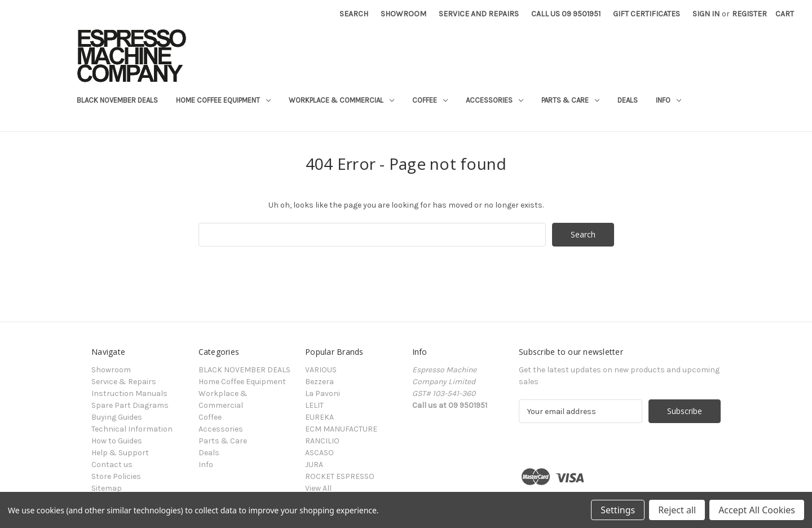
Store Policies (116, 476)
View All (318, 488)
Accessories (495, 100)
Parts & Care (570, 100)
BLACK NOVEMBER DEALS (117, 100)
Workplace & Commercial (341, 100)
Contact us (112, 465)
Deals (628, 100)
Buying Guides (117, 417)
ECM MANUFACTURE (341, 429)
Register (749, 14)
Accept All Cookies (757, 510)
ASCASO (319, 453)
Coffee (430, 100)
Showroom (403, 14)
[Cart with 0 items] (785, 14)
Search (354, 14)
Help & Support (120, 453)
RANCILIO (322, 441)
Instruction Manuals (129, 393)
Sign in (706, 14)
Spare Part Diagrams (130, 405)
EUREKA (319, 417)
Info (668, 100)
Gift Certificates (646, 14)
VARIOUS (321, 370)
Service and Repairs (479, 14)
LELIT (314, 405)
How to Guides (117, 441)
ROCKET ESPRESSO (340, 476)
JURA (314, 465)
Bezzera (319, 382)
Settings (618, 510)
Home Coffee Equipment (223, 100)
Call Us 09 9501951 (566, 14)
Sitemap (107, 488)
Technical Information (132, 429)
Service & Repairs (124, 382)
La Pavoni (323, 393)
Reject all (677, 510)
